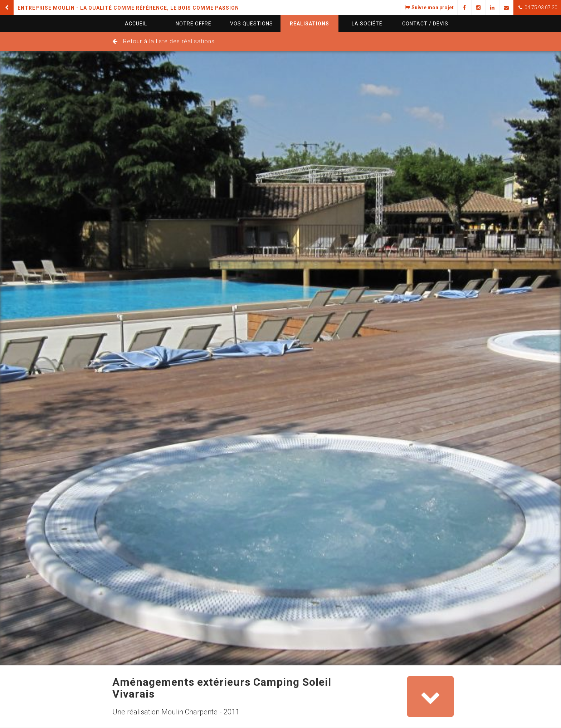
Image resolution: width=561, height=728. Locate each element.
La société (367, 24)
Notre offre (194, 24)
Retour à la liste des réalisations (169, 41)
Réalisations (309, 24)
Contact (425, 24)
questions (252, 24)
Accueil (136, 24)
